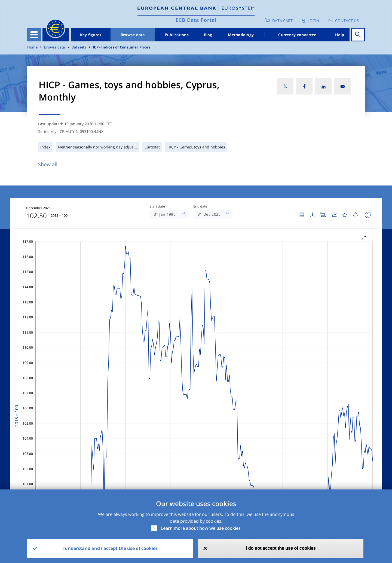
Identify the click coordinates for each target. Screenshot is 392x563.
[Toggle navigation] (34, 35)
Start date (157, 206)
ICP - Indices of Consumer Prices (122, 47)
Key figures (91, 35)
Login (313, 21)
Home (32, 47)
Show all (48, 164)
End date (200, 206)
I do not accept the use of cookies (281, 548)
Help (340, 35)
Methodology (241, 35)
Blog (208, 35)
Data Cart (282, 21)
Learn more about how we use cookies (201, 528)
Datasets (79, 47)
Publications (177, 35)
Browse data (133, 35)
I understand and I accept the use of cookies (110, 548)
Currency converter (297, 35)
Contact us (347, 21)
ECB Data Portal (196, 20)
